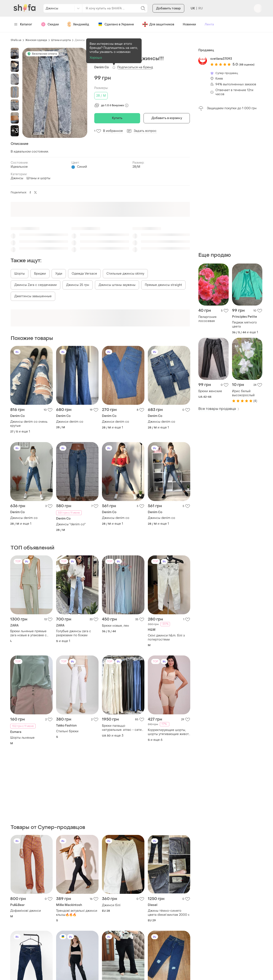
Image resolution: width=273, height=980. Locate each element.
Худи (59, 274)
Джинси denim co (70, 422)
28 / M (101, 96)
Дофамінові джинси (26, 911)
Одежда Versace (84, 274)
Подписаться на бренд (135, 67)
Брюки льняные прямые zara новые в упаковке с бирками (28, 633)
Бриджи (40, 274)
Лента (209, 24)
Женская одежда (36, 40)
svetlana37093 (221, 59)
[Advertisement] (230, 181)
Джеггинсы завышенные (33, 296)
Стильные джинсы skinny (125, 274)
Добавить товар (168, 8)
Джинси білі (111, 905)
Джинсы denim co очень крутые (29, 424)
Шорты (20, 274)
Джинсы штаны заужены (117, 285)
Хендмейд (78, 24)
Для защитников (158, 24)
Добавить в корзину (167, 118)
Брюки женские (210, 391)
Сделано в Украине (116, 24)
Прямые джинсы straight (163, 285)
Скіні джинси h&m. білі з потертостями (166, 638)
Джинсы (80, 40)
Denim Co (102, 67)
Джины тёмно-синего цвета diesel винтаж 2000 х (169, 913)
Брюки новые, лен (115, 626)
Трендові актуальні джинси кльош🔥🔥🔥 (77, 913)
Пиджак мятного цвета (244, 325)
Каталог (23, 24)
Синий (82, 167)
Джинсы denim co (161, 422)
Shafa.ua (16, 40)
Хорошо (96, 58)
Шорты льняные (22, 738)
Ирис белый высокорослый (243, 393)
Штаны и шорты (61, 40)
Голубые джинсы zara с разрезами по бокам (74, 633)
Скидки (50, 24)
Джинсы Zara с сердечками (36, 285)
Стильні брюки (67, 731)
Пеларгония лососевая (207, 319)
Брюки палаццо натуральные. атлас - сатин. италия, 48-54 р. (123, 728)
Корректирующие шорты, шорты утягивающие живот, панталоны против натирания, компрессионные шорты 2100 (168, 732)
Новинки (189, 24)
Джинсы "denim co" (71, 524)
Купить (117, 118)
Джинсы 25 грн (78, 285)
